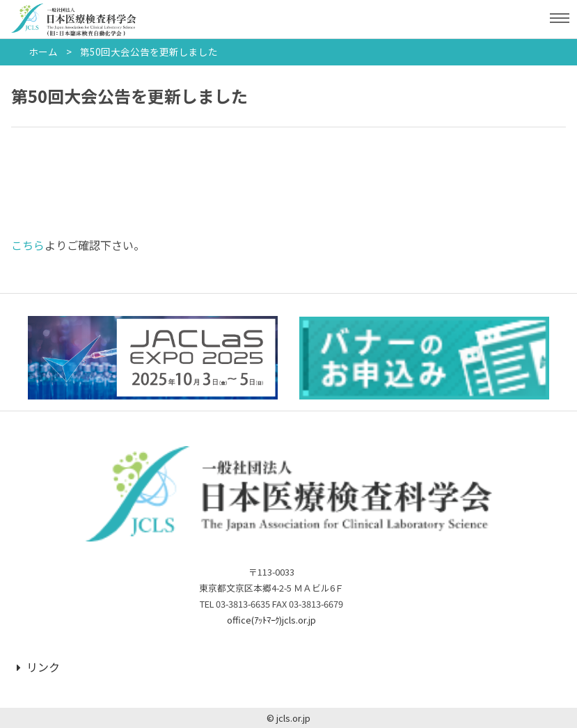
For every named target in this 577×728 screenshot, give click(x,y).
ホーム (43, 52)
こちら (28, 245)
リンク (38, 667)
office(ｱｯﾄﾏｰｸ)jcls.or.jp (271, 620)
